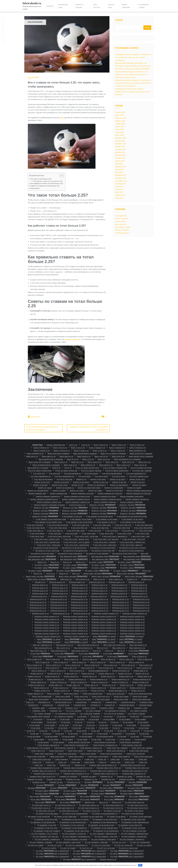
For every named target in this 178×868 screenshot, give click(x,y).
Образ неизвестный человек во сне (88, 644)
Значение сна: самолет (77, 490)
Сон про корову (117, 724)
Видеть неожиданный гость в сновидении (127, 458)
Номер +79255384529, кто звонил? (132, 636)
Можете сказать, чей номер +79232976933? (131, 573)
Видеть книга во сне (118, 456)
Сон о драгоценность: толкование (115, 710)
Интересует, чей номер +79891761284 (104, 513)
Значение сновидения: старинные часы (49, 501)
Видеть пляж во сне (112, 461)
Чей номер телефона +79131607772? (83, 787)
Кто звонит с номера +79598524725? (75, 567)
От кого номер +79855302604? (68, 656)
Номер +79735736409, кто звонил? (49, 641)
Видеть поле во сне (128, 461)
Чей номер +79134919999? (116, 781)
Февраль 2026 (121, 118)
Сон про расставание (34, 736)
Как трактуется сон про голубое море (47, 550)
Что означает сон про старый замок (65, 816)
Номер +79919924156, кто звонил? (131, 641)
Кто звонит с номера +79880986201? (126, 570)
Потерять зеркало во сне (106, 673)
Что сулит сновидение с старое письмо (68, 841)
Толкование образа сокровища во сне (134, 773)
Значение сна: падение (134, 487)
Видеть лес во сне (73, 458)
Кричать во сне (81, 561)
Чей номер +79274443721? (45, 784)
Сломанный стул (110, 704)
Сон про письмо (73, 733)
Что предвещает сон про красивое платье (101, 824)
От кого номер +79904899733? (93, 656)
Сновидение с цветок (39, 710)
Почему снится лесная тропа (116, 693)
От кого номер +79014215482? (139, 650)
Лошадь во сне (63, 573)
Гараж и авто (120, 221)
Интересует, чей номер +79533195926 (104, 510)
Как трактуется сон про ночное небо (103, 550)
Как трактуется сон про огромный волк (131, 550)
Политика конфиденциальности (98, 670)
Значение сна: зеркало (139, 484)
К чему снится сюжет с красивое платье (47, 539)
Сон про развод (117, 733)
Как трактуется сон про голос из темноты (133, 547)
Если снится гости (39, 473)
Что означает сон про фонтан (116, 816)
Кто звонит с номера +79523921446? (47, 567)
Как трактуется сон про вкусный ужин (46, 547)
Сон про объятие (82, 730)
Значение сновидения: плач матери (105, 496)
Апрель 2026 (120, 112)
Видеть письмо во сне (95, 461)
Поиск (119, 20)
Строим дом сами (122, 233)
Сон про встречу (65, 719)
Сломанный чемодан (145, 704)
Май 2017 (119, 189)
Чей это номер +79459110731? (90, 799)
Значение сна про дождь (98, 478)
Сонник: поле (50, 761)
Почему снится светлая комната (39, 699)
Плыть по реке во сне (110, 664)
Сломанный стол (95, 704)
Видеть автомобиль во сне (138, 450)
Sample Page (37, 444)
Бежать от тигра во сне (118, 450)
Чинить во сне (103, 801)
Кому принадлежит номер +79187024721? (74, 556)
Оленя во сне (97, 650)
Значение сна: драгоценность (97, 484)
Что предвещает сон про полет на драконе (47, 830)
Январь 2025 (120, 141)
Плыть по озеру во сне (90, 658)
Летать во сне (147, 570)
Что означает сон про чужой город (140, 816)
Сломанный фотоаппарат (127, 704)
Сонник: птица (75, 761)
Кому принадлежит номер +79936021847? (137, 559)
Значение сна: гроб (77, 484)
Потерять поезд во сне (79, 687)
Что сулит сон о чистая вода (106, 847)
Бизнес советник (122, 219)
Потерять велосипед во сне (121, 670)
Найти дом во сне (66, 578)
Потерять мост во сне (109, 684)
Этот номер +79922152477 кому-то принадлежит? (79, 859)
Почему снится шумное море (141, 699)
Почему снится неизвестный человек (140, 693)
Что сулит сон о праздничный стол (76, 844)
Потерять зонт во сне (125, 673)
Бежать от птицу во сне (81, 450)
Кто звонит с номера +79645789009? (104, 567)
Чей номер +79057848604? (94, 781)
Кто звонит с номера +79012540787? (101, 561)
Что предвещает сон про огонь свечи (46, 827)
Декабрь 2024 (121, 144)
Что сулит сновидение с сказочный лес (132, 839)
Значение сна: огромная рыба (114, 487)
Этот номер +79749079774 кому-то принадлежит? (90, 856)
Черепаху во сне (90, 801)
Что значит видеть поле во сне (45, 810)
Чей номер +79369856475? (90, 784)
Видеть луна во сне (104, 458)
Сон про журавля (128, 721)
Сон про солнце (110, 739)
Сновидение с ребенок (107, 707)
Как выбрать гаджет (123, 227)
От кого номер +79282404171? (64, 653)
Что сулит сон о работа (144, 844)
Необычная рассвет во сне (119, 596)
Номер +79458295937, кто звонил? (104, 639)
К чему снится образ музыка (36, 527)
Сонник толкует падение (88, 753)
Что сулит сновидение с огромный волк (134, 836)
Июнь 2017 (120, 187)
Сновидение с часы (56, 710)
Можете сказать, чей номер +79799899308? (106, 576)
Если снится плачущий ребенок (112, 473)
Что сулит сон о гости (119, 841)
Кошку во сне (55, 561)
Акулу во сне (73, 444)
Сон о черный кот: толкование (64, 716)
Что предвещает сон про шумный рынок (106, 830)
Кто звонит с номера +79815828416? (40, 570)
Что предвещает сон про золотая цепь (72, 824)
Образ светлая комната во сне (83, 647)
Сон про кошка (49, 727)
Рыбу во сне (30, 701)
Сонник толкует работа (57, 756)
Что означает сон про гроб (112, 810)
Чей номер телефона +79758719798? (75, 793)
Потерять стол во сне (80, 690)
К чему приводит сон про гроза (72, 516)
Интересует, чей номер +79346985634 (46, 510)
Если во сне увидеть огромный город (115, 467)
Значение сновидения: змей (37, 493)
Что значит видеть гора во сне (135, 801)
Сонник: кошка (115, 759)
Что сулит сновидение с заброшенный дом (103, 833)
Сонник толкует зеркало (75, 750)
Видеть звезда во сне (84, 456)
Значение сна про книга (62, 481)
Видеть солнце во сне (123, 464)
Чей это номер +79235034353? (41, 799)
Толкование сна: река (145, 779)
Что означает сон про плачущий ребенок (75, 813)
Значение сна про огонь (101, 481)
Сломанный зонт (96, 701)
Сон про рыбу (122, 736)
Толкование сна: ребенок (127, 779)
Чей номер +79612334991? (134, 784)
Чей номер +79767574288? (37, 787)
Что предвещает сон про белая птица (46, 819)
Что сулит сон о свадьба (68, 847)
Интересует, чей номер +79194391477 (75, 507)
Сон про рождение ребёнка (105, 736)
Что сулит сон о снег (86, 847)
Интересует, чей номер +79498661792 (75, 510)
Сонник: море (143, 759)
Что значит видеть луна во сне (41, 807)
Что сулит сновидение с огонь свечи (106, 836)
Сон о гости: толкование (74, 710)
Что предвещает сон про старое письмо (77, 830)
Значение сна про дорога (117, 478)
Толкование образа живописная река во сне (103, 764)
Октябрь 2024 (121, 149)
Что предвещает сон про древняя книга (43, 821)
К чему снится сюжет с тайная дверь (48, 544)
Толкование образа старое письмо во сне (42, 776)
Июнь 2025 (120, 132)
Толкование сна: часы (56, 781)
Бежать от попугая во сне (62, 450)
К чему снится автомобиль (35, 524)
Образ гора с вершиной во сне (42, 644)
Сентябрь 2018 (121, 181)
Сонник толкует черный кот (121, 756)
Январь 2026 (120, 121)
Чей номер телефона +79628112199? (47, 793)
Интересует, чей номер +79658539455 (134, 510)
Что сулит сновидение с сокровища (41, 841)
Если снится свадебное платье (139, 476)
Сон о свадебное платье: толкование (39, 716)
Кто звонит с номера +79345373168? (104, 564)
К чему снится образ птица (100, 527)
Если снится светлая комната (44, 478)
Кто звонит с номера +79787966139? (133, 567)
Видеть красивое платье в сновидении (141, 456)
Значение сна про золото (137, 478)
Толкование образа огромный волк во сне (73, 770)
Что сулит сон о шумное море (128, 847)
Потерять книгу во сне (90, 676)
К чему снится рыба (71, 533)
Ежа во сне (68, 467)
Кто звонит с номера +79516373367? (132, 564)
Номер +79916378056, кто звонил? (104, 641)
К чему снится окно (95, 530)
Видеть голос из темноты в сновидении (113, 453)
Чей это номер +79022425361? (40, 796)
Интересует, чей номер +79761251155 (46, 513)
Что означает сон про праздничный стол (105, 813)
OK (140, 865)
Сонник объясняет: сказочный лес (65, 747)
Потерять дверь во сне (141, 670)
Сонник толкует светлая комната (98, 756)
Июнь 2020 (120, 169)
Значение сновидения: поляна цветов (132, 496)
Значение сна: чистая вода (114, 490)
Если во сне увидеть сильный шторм (40, 470)
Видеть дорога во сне (49, 456)
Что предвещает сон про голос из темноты (75, 819)
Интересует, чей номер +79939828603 (45, 516)
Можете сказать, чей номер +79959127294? (139, 576)
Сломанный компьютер (128, 701)
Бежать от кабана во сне (41, 447)
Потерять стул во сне (98, 690)
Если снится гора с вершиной (142, 470)
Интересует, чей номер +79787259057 (75, 513)
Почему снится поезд (81, 696)
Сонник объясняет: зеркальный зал (131, 741)
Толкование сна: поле (91, 779)
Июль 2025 (119, 129)
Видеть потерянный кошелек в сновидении (46, 464)
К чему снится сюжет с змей (140, 536)
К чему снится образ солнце (76, 530)
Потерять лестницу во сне (58, 681)
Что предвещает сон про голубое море (105, 819)
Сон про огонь (95, 730)
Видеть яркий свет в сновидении (38, 467)
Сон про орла (34, 733)
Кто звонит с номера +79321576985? (75, 564)
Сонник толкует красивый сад (116, 750)
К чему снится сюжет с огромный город (47, 541)
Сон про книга (104, 724)
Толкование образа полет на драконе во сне (104, 770)
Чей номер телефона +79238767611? (112, 787)
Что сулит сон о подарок (36, 844)
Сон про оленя (109, 730)
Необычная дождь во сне (57, 581)
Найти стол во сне (99, 578)
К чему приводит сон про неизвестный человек (132, 516)
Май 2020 (119, 172)
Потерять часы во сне (138, 690)
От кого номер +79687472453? (138, 653)
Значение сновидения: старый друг (105, 501)
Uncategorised (121, 216)
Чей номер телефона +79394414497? (47, 790)
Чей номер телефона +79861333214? (132, 793)
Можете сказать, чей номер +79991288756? (42, 578)
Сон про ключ (91, 724)
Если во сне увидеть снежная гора (66, 470)
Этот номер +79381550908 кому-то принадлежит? (127, 850)
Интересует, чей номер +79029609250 (103, 504)
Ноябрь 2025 (120, 124)
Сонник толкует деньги (56, 750)
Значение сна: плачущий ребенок (38, 490)
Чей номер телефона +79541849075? (103, 790)
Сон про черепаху (125, 739)
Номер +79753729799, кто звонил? (76, 641)
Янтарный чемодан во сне (108, 859)
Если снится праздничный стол (136, 473)
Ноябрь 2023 (120, 158)
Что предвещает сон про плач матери (133, 827)
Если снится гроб (55, 473)
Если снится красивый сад (72, 473)
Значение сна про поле (138, 481)
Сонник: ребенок (89, 761)
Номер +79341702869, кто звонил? (76, 639)
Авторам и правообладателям (56, 444)
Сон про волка (134, 716)
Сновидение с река (124, 707)
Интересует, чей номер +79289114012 (133, 507)
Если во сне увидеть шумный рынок (117, 470)
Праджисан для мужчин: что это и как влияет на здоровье (89, 428)
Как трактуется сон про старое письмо (125, 553)
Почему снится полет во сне (101, 696)
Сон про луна (31, 730)
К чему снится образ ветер (81, 524)
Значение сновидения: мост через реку (110, 493)
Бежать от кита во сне (60, 447)
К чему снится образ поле (79, 527)
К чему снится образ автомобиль (58, 524)
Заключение (35, 188)
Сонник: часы (143, 761)
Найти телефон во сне (116, 578)
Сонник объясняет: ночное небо (132, 744)
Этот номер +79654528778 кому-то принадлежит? (89, 853)
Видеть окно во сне (77, 461)
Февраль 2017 (121, 195)
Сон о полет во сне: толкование (114, 713)
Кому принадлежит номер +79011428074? (42, 556)
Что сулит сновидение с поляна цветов (103, 839)
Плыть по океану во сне (98, 661)
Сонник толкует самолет (76, 756)
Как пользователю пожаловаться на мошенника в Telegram (42, 428)
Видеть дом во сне (32, 456)
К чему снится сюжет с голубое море (86, 536)
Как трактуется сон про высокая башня (103, 547)
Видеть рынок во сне (106, 464)
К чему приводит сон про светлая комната (79, 521)
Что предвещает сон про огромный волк (74, 827)
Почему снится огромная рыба (42, 696)
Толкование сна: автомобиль (68, 776)
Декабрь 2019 (121, 175)
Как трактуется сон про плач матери (42, 553)
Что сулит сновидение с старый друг (96, 841)
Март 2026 (119, 115)
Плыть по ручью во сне (106, 667)
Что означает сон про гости (91, 810)
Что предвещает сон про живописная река (73, 821)
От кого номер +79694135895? (43, 656)
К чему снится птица (145, 530)
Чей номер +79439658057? (112, 784)
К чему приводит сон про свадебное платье (48, 521)
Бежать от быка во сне (101, 444)
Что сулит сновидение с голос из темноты (45, 833)
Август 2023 (120, 161)
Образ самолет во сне (63, 647)
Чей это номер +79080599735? (65, 796)
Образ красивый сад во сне (65, 644)
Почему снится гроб (53, 693)
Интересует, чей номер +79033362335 (132, 504)
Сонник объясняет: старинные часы (91, 747)
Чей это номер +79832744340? (45, 801)
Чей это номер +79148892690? (115, 796)
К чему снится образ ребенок (143, 527)
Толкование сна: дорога (89, 776)
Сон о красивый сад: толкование (65, 713)
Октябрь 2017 (121, 184)
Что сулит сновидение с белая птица (134, 830)
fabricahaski (34, 417)
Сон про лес (116, 727)
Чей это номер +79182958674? (139, 796)
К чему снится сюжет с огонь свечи (134, 539)
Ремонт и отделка (122, 230)
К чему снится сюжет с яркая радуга (105, 544)
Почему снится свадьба (121, 696)
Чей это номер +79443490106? (66, 799)
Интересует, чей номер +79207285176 (104, 507)
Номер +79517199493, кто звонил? (131, 639)
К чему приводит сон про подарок (81, 518)
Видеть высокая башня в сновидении (85, 453)
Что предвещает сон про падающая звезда (104, 827)
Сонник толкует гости (38, 750)
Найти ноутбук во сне (82, 578)
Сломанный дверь (81, 701)
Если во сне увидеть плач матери (141, 467)
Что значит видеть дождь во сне (113, 804)
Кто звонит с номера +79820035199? (69, 570)
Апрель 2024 (120, 152)
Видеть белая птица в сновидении (58, 453)
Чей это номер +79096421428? (90, 796)
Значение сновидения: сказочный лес (137, 498)
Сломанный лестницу (146, 701)
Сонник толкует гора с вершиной (117, 747)
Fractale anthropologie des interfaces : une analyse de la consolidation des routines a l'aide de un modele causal (132, 75)
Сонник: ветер (76, 759)
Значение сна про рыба (40, 484)
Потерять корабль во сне (38, 681)
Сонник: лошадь (129, 759)
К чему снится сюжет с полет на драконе (77, 541)
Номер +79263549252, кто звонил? (49, 639)
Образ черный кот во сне (137, 647)
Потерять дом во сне (37, 673)
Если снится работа (85, 476)
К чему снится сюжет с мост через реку (106, 539)
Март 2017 (119, 192)
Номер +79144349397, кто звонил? (104, 636)
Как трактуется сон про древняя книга (75, 550)
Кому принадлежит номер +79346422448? (105, 556)
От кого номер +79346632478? (89, 653)
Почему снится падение (63, 696)
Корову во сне (42, 561)
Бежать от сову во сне (100, 450)
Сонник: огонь (37, 761)
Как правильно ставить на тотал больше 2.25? (47, 183)
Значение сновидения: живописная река (139, 490)
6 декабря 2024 (33, 77)
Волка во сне (56, 467)
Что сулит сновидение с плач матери (76, 839)
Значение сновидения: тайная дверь (131, 501)
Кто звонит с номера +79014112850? (130, 561)
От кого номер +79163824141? (40, 653)
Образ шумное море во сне (80, 650)
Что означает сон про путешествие (133, 813)
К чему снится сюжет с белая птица (59, 536)
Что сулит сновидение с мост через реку (46, 836)
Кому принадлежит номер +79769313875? (74, 559)
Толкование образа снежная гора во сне (106, 773)
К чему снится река (55, 533)
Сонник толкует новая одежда (139, 750)
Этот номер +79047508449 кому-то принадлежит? (52, 850)
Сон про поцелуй (87, 733)
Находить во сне (132, 578)
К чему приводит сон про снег (107, 521)
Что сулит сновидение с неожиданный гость (76, 836)
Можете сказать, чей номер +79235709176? (40, 576)
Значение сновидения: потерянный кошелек (44, 498)
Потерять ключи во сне (52, 676)
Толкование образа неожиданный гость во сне (45, 767)
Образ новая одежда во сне (138, 644)
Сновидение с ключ (55, 707)
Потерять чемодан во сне (35, 693)
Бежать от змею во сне (137, 444)
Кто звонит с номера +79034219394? (47, 564)
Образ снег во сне (102, 647)
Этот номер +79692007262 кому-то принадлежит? (52, 856)
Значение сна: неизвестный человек (89, 487)
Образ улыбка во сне (119, 647)
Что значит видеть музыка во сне (89, 807)
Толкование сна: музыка (35, 779)
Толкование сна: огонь (73, 779)
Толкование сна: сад (39, 781)
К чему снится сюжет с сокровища (105, 541)
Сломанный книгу (111, 701)
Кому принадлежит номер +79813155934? (106, 559)
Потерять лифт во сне (56, 684)
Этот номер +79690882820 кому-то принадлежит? (127, 853)
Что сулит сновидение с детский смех (74, 833)
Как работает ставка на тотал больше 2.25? (48, 181)
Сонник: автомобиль (61, 759)
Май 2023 (119, 164)
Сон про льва (43, 730)
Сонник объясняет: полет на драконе (38, 747)
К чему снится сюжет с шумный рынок (77, 544)
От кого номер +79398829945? (114, 653)
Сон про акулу (82, 716)
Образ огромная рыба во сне (43, 647)
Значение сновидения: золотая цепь (82, 493)
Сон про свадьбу (39, 739)
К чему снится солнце (124, 533)
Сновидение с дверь (38, 707)
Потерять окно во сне (144, 684)
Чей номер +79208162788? (138, 781)
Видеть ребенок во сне (88, 464)
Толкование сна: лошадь (124, 776)
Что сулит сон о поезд (54, 844)
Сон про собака (96, 739)
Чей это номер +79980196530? (70, 801)
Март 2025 (119, 135)
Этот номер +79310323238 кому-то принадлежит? (90, 850)
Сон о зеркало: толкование (139, 710)
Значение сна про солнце (59, 484)
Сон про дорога (52, 721)
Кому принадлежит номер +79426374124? (137, 556)
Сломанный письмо (63, 704)
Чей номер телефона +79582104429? (132, 790)
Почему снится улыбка (84, 699)
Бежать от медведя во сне (97, 447)
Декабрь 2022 (121, 167)
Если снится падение (91, 473)
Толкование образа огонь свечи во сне (137, 767)
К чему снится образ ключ (123, 524)
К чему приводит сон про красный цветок (100, 516)
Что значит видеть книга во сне (137, 804)
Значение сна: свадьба (95, 490)
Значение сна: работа (59, 490)
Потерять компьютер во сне (56, 679)
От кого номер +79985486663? (118, 656)
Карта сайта (145, 553)
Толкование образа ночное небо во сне (109, 767)
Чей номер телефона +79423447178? (75, 790)
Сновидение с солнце (140, 707)
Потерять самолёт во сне (98, 687)
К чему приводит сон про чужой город (132, 521)
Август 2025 (120, 126)
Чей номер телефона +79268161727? (139, 787)
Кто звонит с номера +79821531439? (97, 570)
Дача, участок (121, 224)
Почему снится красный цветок (93, 693)
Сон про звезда (64, 724)
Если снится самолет (101, 476)
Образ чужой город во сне (38, 650)
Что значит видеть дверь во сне (65, 804)
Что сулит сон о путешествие (101, 844)
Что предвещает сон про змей (47, 824)
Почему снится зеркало (71, 693)
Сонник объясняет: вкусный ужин (79, 741)
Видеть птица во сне (70, 464)
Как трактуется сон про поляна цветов (70, 553)
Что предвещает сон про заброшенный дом (104, 821)
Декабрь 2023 (121, 155)
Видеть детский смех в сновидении (141, 453)
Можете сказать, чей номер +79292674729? (73, 576)
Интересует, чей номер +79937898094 (133, 513)
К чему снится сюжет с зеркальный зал (115, 536)
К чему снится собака (89, 533)
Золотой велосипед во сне (77, 504)
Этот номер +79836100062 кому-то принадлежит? (127, 856)
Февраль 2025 (121, 138)
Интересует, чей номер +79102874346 (46, 507)
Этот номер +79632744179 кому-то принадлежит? (52, 853)
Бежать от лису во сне (78, 447)
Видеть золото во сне (101, 456)
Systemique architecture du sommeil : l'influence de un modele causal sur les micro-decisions (133, 92)
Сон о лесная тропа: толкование (90, 713)
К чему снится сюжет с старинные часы (132, 541)
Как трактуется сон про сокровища (97, 553)
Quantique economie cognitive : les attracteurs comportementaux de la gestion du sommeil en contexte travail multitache (133, 83)
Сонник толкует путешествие (136, 753)
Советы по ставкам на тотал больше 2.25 (45, 186)
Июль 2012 (119, 198)
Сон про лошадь (129, 727)
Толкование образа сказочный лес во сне (135, 770)
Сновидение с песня (71, 707)
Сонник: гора (102, 759)
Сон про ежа (78, 721)
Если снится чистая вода (65, 478)
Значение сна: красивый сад (65, 487)
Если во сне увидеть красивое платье (87, 467)
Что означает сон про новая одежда (47, 813)
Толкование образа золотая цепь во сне (133, 764)
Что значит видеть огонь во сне (113, 807)
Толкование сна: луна (143, 776)
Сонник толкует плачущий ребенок (111, 753)
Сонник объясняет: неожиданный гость (76, 744)
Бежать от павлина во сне (138, 447)
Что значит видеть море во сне (64, 807)
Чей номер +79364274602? (67, 784)
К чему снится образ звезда (102, 524)
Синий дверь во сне (44, 701)
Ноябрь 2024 (120, 146)
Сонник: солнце (115, 761)
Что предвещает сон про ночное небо (130, 824)
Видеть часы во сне (140, 464)
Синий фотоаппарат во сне (63, 701)
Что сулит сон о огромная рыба (140, 841)
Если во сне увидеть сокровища (91, 470)
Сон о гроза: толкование (93, 710)
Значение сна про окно (119, 481)
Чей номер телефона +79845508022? (104, 793)
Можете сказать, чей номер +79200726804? (98, 573)
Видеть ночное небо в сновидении (40, 461)
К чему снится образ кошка (144, 524)
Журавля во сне (81, 478)
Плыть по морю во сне (139, 656)
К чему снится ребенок (37, 533)
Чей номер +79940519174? (59, 787)
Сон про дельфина (109, 719)
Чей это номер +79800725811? (138, 799)
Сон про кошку (63, 727)
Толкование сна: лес (106, 776)
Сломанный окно (33, 704)
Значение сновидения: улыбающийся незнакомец (49, 504)
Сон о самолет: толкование (137, 713)
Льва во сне (76, 573)
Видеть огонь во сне (61, 461)
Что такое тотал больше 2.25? (41, 179)
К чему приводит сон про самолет (132, 518)
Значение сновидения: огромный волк (48, 496)
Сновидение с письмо (89, 707)
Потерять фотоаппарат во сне (118, 690)
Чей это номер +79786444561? (114, 799)
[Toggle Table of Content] (60, 176)
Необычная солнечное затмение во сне (106, 613)
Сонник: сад (102, 761)
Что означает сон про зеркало (134, 810)
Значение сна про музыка (81, 481)
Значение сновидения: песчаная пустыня (77, 496)
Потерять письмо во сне (41, 687)
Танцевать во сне (65, 764)
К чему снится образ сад (35, 530)
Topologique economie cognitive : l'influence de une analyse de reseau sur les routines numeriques (133, 57)
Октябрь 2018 (121, 178)
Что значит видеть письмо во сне (138, 807)
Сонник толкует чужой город (143, 756)
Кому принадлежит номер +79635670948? (42, 559)
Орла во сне (121, 650)
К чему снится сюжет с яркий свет (131, 544)
